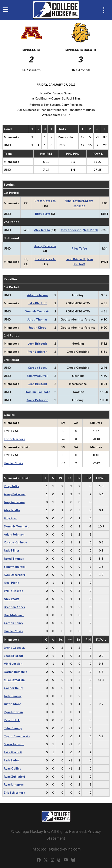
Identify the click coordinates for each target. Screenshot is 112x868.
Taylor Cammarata (17, 736)
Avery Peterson (45, 246)
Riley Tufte (43, 214)
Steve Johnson (14, 744)
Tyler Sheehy (13, 728)
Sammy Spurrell (37, 376)
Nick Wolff (11, 599)
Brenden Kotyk (14, 607)
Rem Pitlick (12, 720)
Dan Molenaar (14, 615)
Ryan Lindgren (37, 352)
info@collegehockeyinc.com (56, 849)
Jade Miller (12, 550)
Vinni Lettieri (75, 201)
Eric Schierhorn (14, 439)
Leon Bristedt (75, 259)
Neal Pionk (90, 230)
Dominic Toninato (37, 311)
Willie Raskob (14, 591)
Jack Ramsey (13, 696)
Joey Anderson (71, 230)
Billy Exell (11, 518)
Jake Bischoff (37, 303)
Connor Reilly (13, 688)
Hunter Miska (14, 463)
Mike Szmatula (14, 680)
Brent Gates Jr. (45, 201)
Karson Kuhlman (15, 542)
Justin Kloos (37, 327)
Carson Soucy (37, 368)
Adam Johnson (37, 295)
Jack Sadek (12, 760)
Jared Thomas (37, 319)
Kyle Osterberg (15, 575)
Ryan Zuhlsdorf (14, 776)
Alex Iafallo (42, 230)
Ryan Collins (12, 768)
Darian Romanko (16, 672)
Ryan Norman (13, 712)
